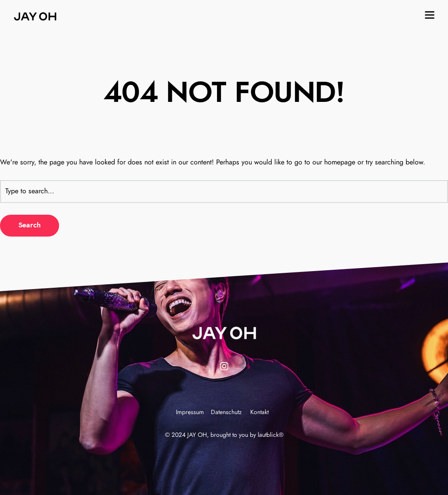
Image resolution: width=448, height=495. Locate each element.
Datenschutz (226, 412)
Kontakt (259, 412)
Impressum (190, 412)
